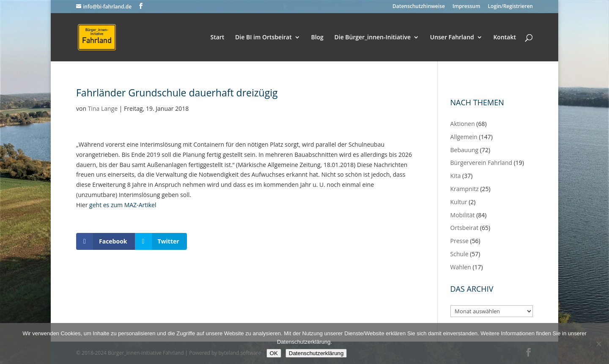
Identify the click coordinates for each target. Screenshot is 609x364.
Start (217, 38)
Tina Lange (103, 108)
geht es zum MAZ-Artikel (123, 205)
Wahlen (461, 267)
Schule (459, 254)
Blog (317, 38)
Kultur (459, 202)
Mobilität (463, 215)
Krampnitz (465, 189)
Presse (459, 241)
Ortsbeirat (465, 228)
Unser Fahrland (452, 38)
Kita (456, 176)
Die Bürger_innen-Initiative (372, 38)
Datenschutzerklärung (316, 353)
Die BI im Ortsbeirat (263, 38)
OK (274, 353)
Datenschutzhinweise (419, 7)
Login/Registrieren (510, 7)
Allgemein (464, 137)
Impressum (466, 7)
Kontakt (505, 38)
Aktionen (463, 124)
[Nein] (598, 344)
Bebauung (465, 150)
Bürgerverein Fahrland (481, 163)
